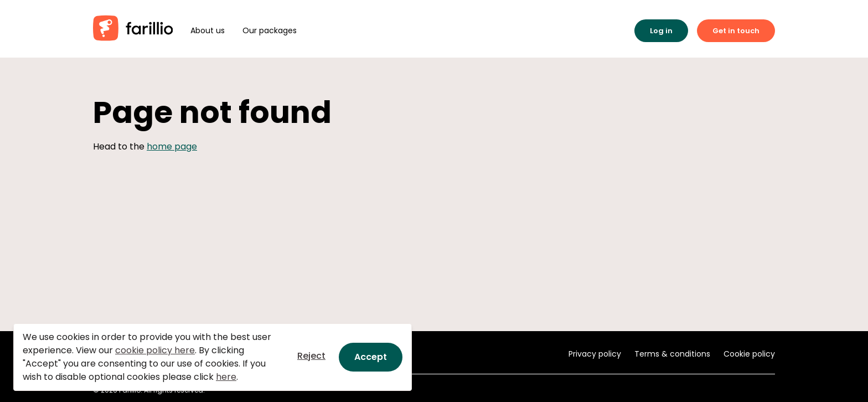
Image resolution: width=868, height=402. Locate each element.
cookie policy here (155, 350)
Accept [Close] (371, 357)
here (226, 377)
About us (208, 30)
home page (172, 146)
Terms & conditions (672, 354)
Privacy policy (595, 354)
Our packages (270, 30)
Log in (661, 31)
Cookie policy (749, 354)
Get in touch (736, 31)
